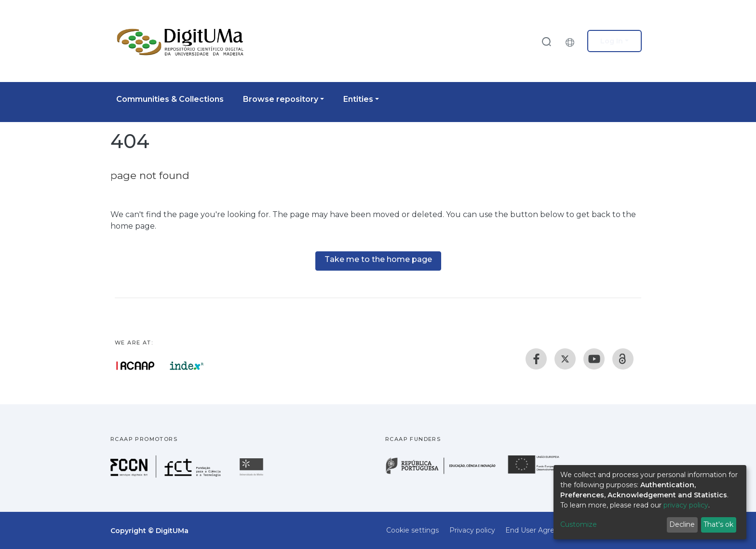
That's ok (718, 524)
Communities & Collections (170, 99)
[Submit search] (546, 41)
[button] (572, 41)
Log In (612, 41)
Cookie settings (412, 530)
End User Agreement (541, 530)
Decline (682, 524)
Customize (579, 524)
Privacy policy (472, 530)
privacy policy (686, 505)
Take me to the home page (378, 259)
